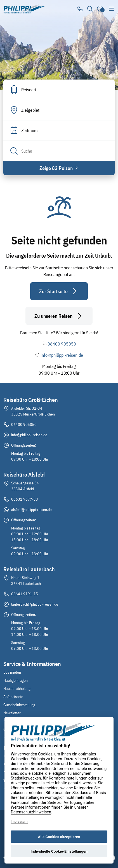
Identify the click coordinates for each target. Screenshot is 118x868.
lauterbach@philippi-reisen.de (35, 604)
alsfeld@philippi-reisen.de (31, 510)
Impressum (19, 822)
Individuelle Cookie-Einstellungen (59, 851)
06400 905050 (62, 344)
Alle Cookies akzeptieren (59, 837)
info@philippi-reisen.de (62, 355)
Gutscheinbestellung (19, 705)
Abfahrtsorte (13, 697)
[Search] (59, 151)
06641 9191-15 (25, 594)
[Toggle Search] (90, 9)
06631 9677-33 (25, 499)
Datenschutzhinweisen (31, 812)
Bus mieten (12, 672)
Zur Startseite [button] (59, 291)
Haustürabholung (17, 689)
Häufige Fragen (16, 680)
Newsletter (12, 713)
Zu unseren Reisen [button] (59, 316)
